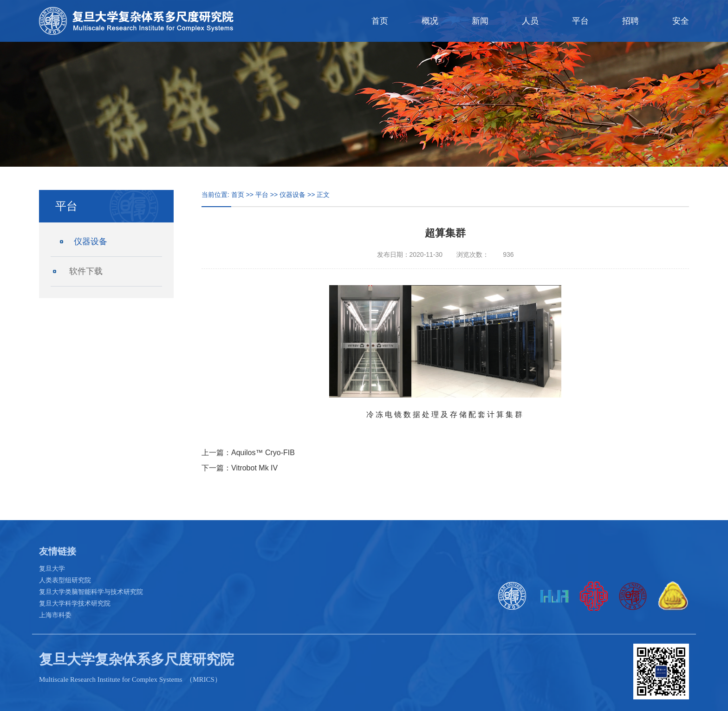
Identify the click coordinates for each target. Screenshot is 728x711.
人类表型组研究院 (65, 580)
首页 (380, 21)
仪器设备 (91, 241)
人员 (530, 21)
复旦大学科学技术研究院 (75, 603)
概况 (430, 21)
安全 (681, 21)
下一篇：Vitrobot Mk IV (240, 468)
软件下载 (86, 271)
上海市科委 (55, 615)
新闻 (480, 21)
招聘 (630, 21)
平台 (580, 21)
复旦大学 (52, 568)
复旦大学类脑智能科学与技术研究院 (91, 592)
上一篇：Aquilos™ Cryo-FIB (248, 453)
